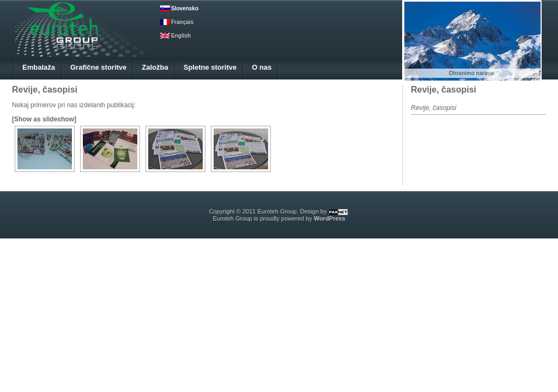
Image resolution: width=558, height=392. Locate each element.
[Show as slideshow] (44, 119)
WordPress (330, 218)
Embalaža (39, 67)
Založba (155, 67)
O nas (262, 67)
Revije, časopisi (444, 90)
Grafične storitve (98, 67)
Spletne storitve (210, 67)
